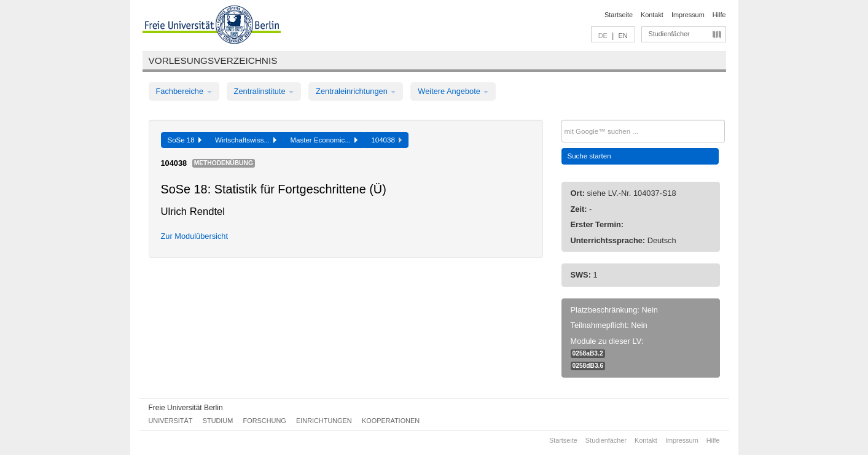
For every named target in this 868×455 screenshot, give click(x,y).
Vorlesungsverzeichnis (213, 60)
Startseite (619, 15)
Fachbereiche (184, 91)
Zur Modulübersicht (195, 236)
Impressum (688, 15)
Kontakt (652, 15)
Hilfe (719, 15)
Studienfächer (669, 34)
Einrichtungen (324, 421)
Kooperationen (391, 421)
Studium (218, 421)
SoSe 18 (185, 140)
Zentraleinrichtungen (356, 91)
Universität (171, 421)
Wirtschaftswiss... (246, 140)
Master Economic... (324, 140)
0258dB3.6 (588, 366)
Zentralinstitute (264, 91)
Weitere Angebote (453, 91)
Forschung (265, 421)
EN (623, 36)
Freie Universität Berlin (186, 408)
